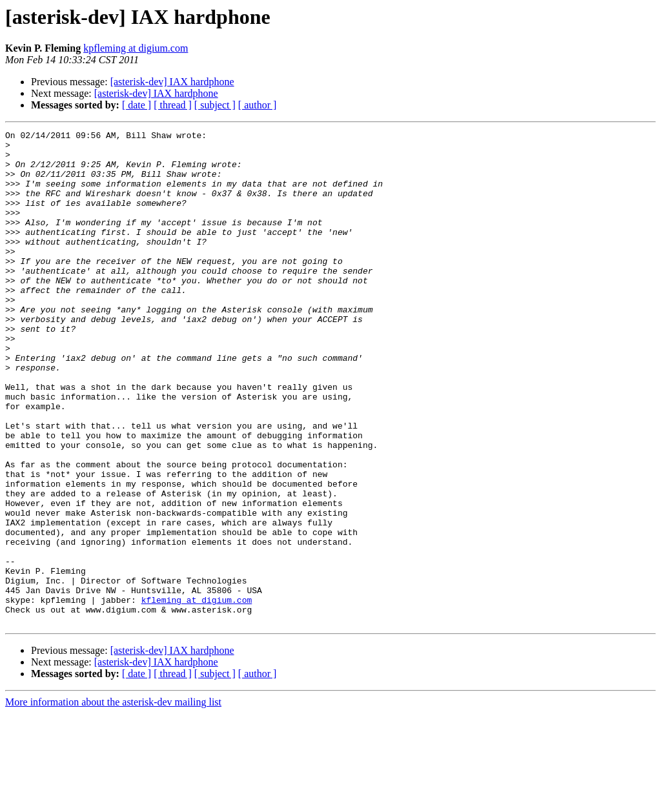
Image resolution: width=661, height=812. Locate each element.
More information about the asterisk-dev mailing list (113, 801)
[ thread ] (173, 105)
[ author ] (258, 105)
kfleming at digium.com (197, 695)
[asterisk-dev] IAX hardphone (172, 82)
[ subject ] (215, 105)
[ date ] (137, 105)
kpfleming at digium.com (136, 48)
